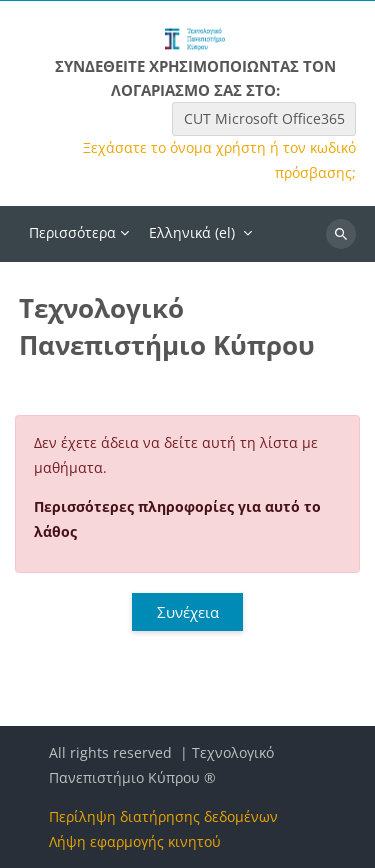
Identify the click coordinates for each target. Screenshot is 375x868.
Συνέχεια (188, 612)
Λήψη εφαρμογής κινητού (135, 841)
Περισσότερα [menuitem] (72, 232)
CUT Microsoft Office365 (264, 118)
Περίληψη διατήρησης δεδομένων (163, 816)
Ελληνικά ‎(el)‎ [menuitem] (192, 232)
